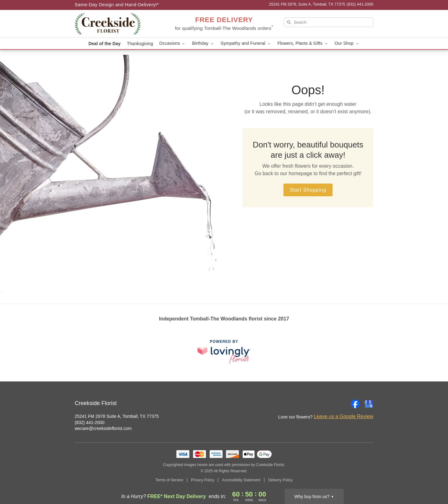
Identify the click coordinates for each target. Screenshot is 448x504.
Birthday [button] (203, 43)
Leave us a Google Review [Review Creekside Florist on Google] (344, 416)
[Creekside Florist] (119, 24)
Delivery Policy (280, 480)
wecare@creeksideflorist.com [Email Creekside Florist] (103, 428)
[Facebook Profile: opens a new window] (355, 404)
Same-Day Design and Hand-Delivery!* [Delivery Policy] (117, 5)
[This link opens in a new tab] (224, 352)
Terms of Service (169, 480)
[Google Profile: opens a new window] (369, 404)
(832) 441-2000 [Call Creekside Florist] (90, 422)
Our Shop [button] (347, 43)
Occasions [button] (173, 43)
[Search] (329, 22)
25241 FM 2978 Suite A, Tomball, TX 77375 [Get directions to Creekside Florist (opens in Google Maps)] (117, 416)
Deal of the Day (104, 44)
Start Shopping (308, 190)
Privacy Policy (203, 480)
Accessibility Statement (241, 480)
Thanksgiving (140, 44)
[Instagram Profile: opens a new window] (342, 404)
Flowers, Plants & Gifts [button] (303, 43)
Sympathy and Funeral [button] (246, 43)
